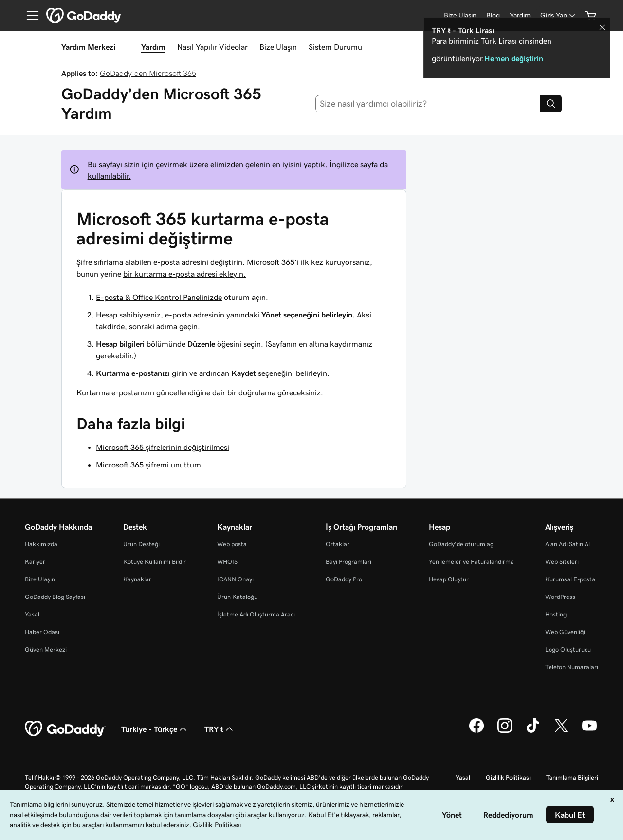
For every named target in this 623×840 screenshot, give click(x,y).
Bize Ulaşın (278, 47)
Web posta (232, 544)
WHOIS (227, 562)
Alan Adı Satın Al (568, 544)
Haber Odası (42, 632)
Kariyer (35, 562)
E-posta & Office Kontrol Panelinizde (159, 297)
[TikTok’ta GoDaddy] (533, 731)
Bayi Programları (348, 562)
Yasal (32, 614)
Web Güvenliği (565, 632)
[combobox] (428, 104)
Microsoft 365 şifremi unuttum (148, 465)
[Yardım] (520, 15)
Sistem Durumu (335, 47)
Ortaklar (338, 544)
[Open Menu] (29, 16)
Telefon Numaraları (572, 667)
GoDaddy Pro (344, 579)
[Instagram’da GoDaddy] (505, 731)
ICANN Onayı (235, 579)
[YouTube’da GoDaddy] (589, 731)
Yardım (153, 47)
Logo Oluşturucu (568, 649)
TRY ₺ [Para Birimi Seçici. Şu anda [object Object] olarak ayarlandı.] (220, 729)
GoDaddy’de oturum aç (461, 544)
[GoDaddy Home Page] (65, 729)
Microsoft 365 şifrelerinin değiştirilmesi (163, 447)
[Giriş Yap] (559, 15)
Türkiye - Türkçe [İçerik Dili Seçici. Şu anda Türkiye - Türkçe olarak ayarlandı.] (155, 729)
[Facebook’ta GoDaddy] (476, 731)
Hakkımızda (41, 544)
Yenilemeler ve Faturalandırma (471, 562)
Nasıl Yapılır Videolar (212, 47)
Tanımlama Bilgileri (572, 777)
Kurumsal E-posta (570, 579)
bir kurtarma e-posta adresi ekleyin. (184, 274)
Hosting (556, 614)
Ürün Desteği (141, 544)
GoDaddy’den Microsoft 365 (148, 73)
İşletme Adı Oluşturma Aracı (256, 614)
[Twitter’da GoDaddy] (561, 731)
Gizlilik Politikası (508, 777)
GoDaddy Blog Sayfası (55, 597)
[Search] (551, 104)
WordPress (560, 597)
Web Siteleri (562, 562)
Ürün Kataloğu (237, 597)
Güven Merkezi (46, 649)
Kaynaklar (137, 579)
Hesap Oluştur (449, 579)
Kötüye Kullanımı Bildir (155, 562)
